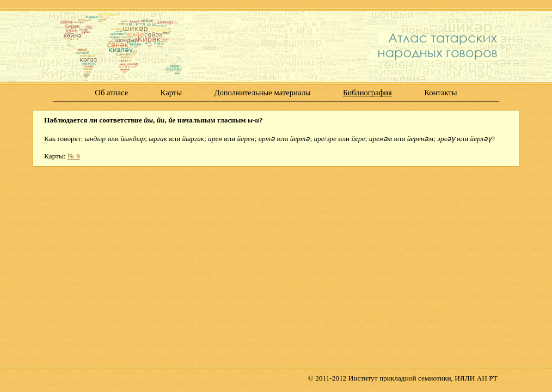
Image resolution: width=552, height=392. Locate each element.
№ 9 (74, 156)
